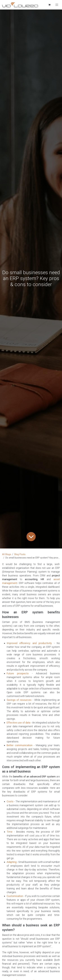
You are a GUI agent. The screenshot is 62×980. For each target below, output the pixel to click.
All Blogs (7, 554)
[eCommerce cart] (49, 5)
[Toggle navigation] (57, 5)
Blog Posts (20, 554)
